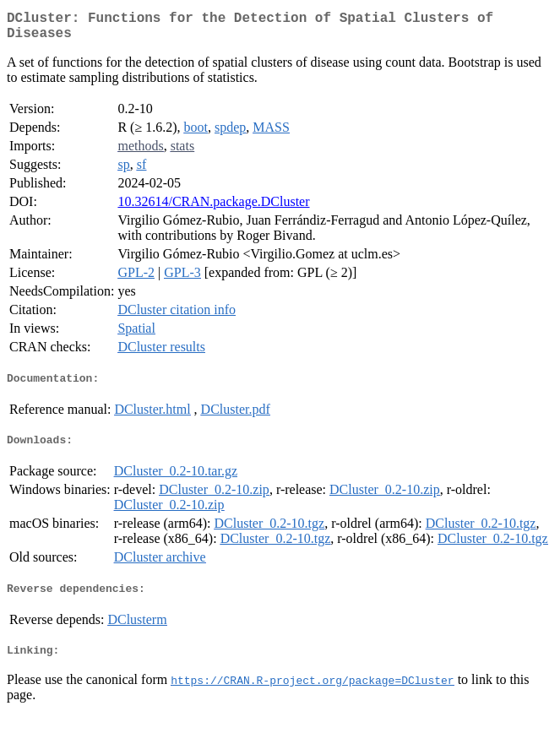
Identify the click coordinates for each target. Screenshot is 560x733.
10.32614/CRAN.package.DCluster (213, 208)
